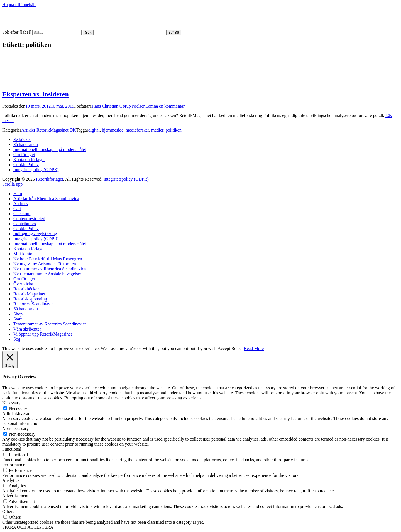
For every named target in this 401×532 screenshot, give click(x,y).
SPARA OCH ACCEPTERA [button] (28, 527)
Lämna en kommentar (165, 106)
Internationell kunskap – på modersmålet (50, 150)
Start (18, 319)
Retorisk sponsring (30, 299)
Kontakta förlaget (29, 160)
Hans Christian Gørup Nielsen (118, 106)
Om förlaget (24, 155)
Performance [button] (14, 465)
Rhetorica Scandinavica (35, 304)
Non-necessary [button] (15, 428)
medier (157, 130)
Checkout (22, 214)
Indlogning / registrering (35, 234)
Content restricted (29, 219)
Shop (18, 314)
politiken (174, 130)
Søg (17, 339)
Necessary (18, 408)
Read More (254, 348)
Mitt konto (23, 254)
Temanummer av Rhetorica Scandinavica (50, 324)
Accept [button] (224, 348)
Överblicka (23, 284)
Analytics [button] (11, 480)
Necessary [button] (11, 403)
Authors (21, 204)
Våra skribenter (27, 329)
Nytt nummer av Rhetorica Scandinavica (50, 269)
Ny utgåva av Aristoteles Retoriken (45, 264)
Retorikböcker (26, 289)
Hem (18, 194)
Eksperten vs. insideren (36, 94)
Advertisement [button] (15, 496)
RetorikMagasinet (29, 294)
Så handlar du (26, 144)
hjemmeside (113, 130)
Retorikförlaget (50, 179)
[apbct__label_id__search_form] (130, 32)
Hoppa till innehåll (19, 5)
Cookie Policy (26, 165)
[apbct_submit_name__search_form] (174, 32)
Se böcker (22, 139)
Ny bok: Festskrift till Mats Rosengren (48, 259)
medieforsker (137, 130)
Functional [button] (12, 449)
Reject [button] (237, 348)
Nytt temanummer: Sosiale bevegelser (47, 274)
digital (94, 130)
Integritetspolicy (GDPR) (36, 170)
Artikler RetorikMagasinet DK (48, 130)
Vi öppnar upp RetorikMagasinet (43, 334)
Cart (17, 209)
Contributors (25, 224)
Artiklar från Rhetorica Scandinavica (46, 199)
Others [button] (8, 512)
